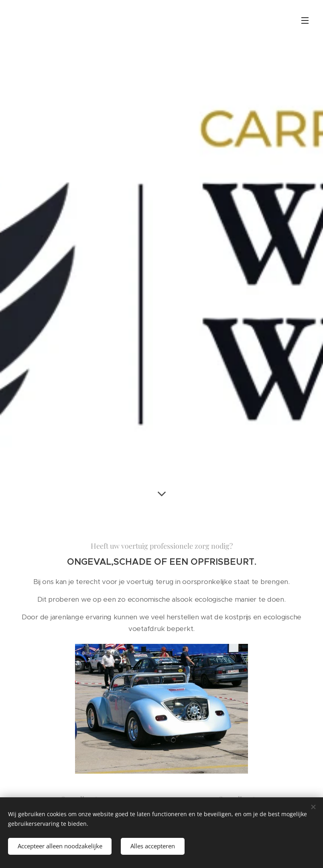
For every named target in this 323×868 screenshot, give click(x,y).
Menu (305, 20)
